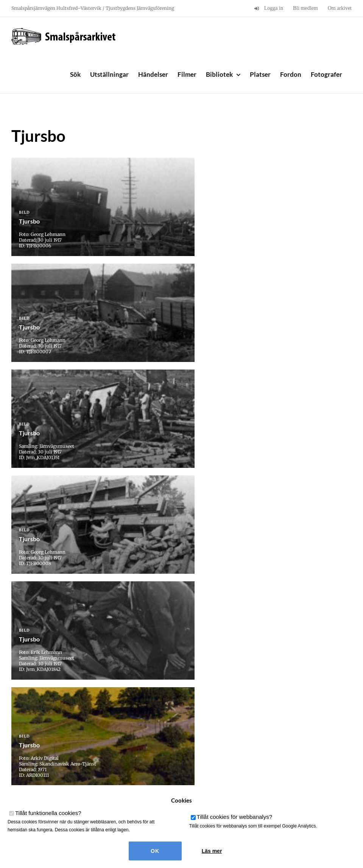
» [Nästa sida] (199, 730)
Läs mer (212, 851)
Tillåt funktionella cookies (48, 813)
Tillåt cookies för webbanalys (235, 817)
